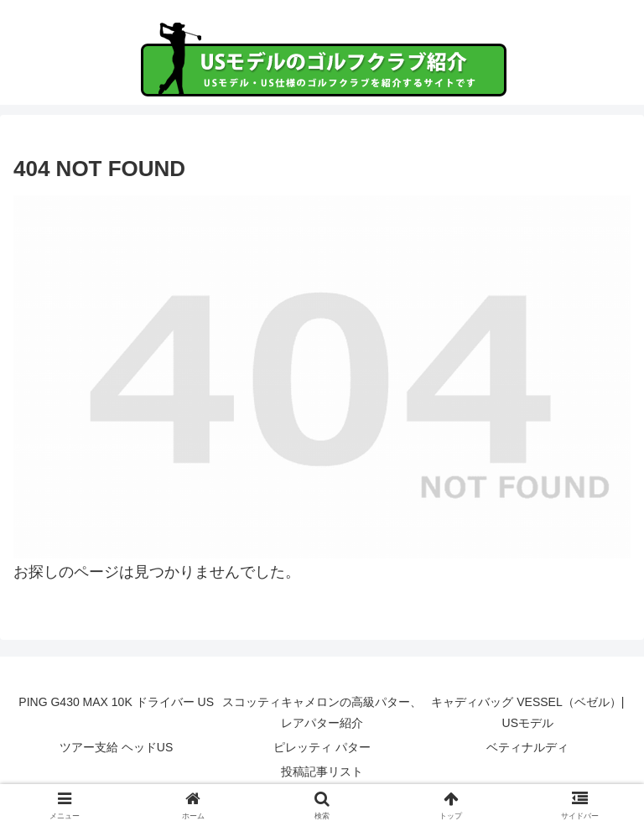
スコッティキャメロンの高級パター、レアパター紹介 (322, 712)
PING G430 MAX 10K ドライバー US (116, 702)
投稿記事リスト (322, 771)
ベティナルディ (527, 747)
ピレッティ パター (322, 747)
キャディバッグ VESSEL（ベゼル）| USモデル (527, 712)
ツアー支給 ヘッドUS (116, 747)
